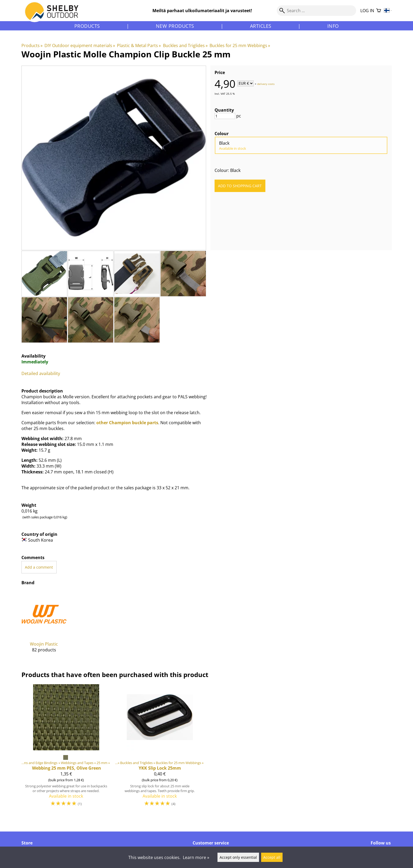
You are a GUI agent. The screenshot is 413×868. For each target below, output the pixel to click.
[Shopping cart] (379, 11)
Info (333, 26)
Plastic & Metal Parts (139, 45)
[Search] (316, 11)
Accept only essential (238, 857)
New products (175, 26)
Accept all (272, 857)
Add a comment (39, 567)
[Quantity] (225, 116)
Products (87, 26)
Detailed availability (41, 373)
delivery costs (266, 84)
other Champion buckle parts (127, 423)
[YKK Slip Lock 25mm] (160, 748)
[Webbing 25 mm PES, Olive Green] (66, 748)
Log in (367, 11)
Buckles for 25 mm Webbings (240, 45)
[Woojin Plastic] (44, 626)
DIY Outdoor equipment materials (80, 45)
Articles (261, 26)
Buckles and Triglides (185, 45)
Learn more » (196, 857)
